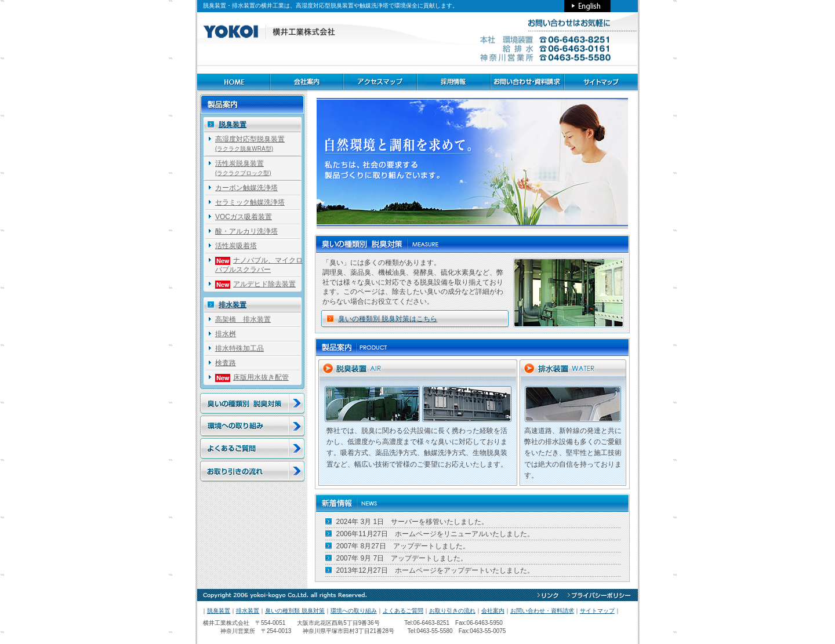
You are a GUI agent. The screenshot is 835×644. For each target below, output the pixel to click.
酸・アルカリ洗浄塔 (246, 231)
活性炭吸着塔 (236, 246)
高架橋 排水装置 (243, 319)
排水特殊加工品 (239, 348)
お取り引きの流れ (452, 611)
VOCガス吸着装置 (244, 217)
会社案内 (493, 611)
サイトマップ (597, 611)
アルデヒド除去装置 (255, 284)
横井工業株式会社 (226, 623)
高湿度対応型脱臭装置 (250, 143)
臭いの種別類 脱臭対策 (295, 611)
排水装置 (233, 305)
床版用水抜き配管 (252, 378)
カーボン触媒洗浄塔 (246, 188)
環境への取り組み (354, 611)
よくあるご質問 (403, 611)
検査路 (226, 363)
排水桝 (226, 334)
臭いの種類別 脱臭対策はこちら (388, 319)
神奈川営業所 (229, 631)
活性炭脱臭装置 (243, 168)
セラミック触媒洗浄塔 (250, 202)
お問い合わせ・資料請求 (542, 611)
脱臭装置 (233, 125)
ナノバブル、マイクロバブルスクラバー (259, 265)
